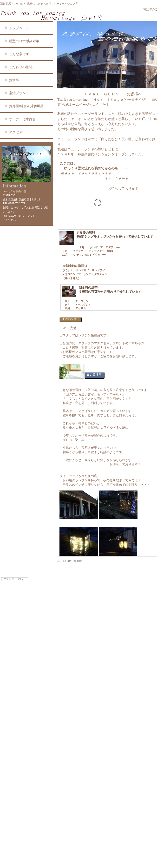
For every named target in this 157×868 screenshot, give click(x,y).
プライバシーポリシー (15, 579)
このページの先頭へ (70, 561)
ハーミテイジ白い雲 (58, 15)
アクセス (11, 220)
